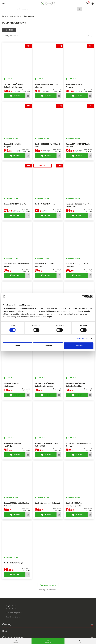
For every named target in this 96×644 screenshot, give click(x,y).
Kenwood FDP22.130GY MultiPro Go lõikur (16, 265)
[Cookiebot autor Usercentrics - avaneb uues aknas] (83, 297)
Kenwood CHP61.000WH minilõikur (44, 265)
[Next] (92, 36)
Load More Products (49, 585)
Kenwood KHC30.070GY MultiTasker (13, 445)
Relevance (14, 36)
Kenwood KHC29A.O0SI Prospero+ (13, 145)
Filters (9, 30)
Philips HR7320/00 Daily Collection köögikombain (44, 385)
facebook (14, 607)
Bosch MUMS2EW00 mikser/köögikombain (74, 504)
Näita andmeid (83, 338)
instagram (8, 607)
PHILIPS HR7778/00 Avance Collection (77, 265)
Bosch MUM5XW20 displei (14, 563)
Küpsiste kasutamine (13, 617)
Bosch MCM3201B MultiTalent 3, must (47, 145)
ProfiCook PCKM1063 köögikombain (12, 385)
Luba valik (48, 346)
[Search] (48, 9)
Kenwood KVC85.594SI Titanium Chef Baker (78, 145)
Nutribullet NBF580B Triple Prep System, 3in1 (79, 205)
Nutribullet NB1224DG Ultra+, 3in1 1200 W (47, 445)
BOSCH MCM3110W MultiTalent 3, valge (78, 445)
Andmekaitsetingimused (14, 613)
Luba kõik (79, 346)
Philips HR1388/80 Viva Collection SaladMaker (75, 385)
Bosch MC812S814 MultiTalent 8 (47, 503)
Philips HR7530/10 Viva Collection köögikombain (13, 86)
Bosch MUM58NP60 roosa (45, 204)
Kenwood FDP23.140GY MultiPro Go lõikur (16, 504)
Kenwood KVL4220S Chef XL (15, 204)
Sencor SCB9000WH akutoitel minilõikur (46, 86)
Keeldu (17, 346)
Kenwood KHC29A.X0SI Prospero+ (75, 86)
